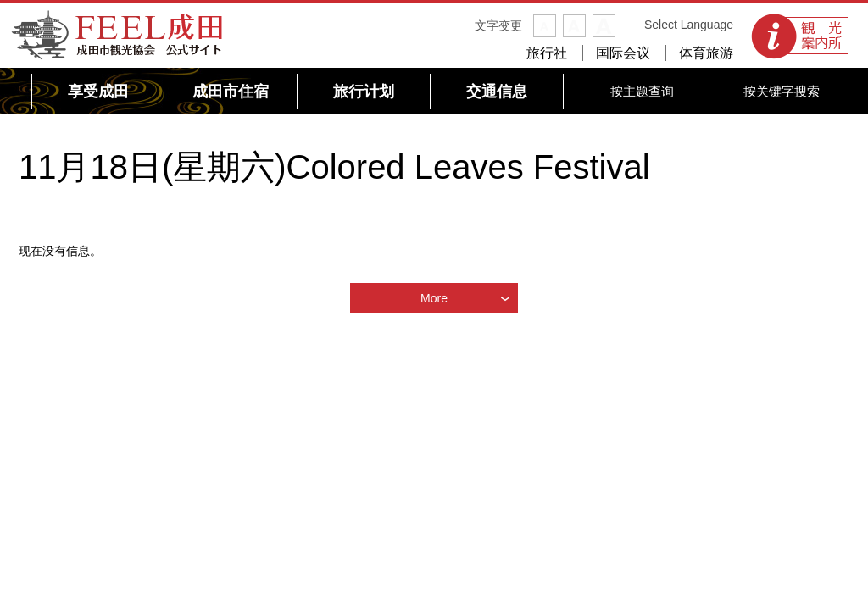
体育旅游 (706, 53)
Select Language (689, 25)
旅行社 (547, 53)
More (434, 298)
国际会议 (623, 53)
